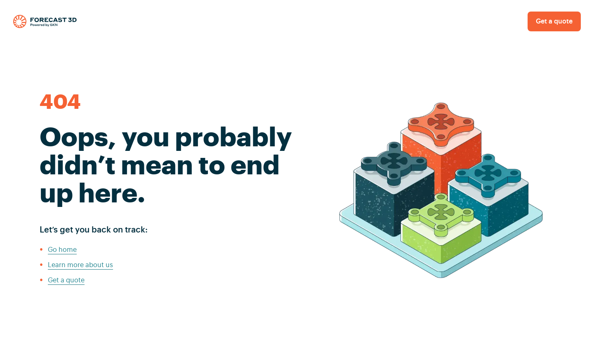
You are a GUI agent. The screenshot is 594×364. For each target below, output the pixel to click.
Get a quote (554, 21)
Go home (62, 250)
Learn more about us (80, 265)
